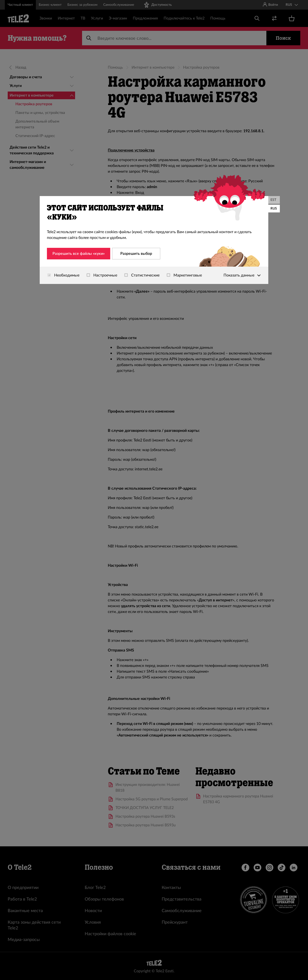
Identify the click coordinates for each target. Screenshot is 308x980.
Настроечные (102, 275)
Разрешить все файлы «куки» (79, 254)
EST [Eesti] (273, 200)
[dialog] (154, 240)
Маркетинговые (184, 275)
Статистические (142, 275)
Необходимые (63, 275)
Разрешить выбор (136, 254)
